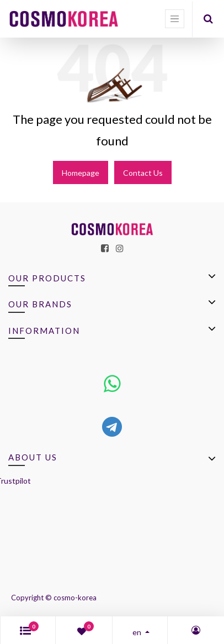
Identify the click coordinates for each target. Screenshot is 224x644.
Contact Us (143, 173)
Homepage (81, 173)
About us (33, 457)
